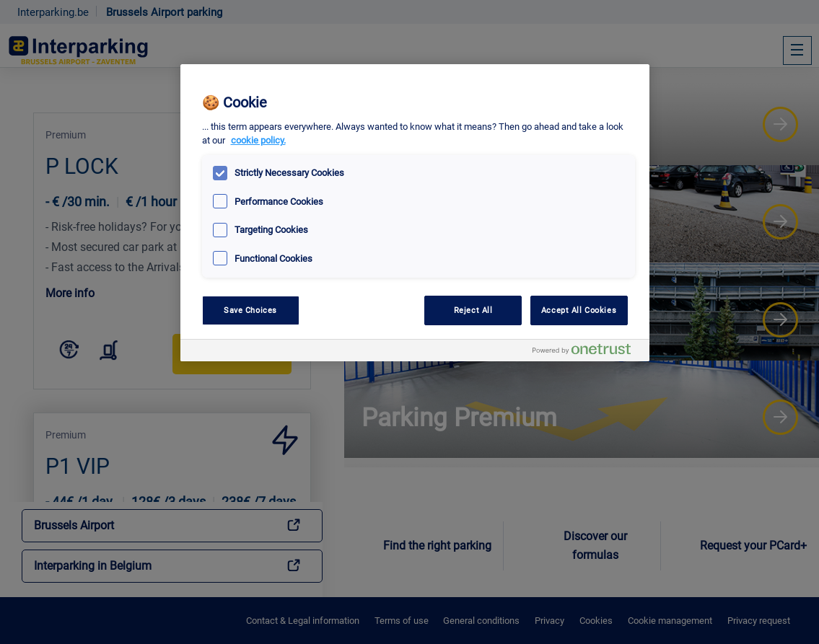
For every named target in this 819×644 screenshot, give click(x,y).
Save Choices (250, 310)
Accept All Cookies (579, 310)
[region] (415, 213)
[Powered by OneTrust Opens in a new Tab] (587, 352)
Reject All (473, 310)
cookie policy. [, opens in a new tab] (258, 140)
